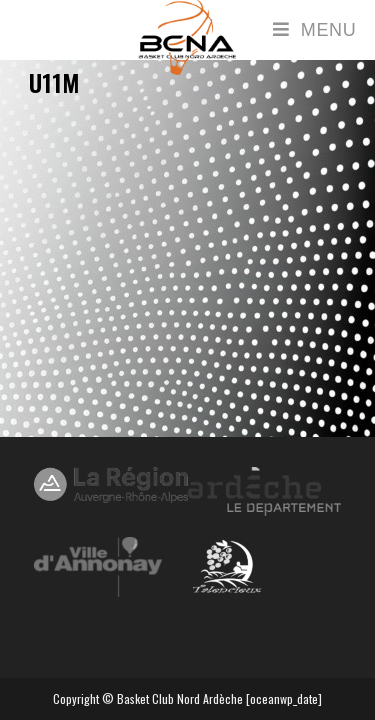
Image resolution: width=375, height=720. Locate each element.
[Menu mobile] (315, 30)
